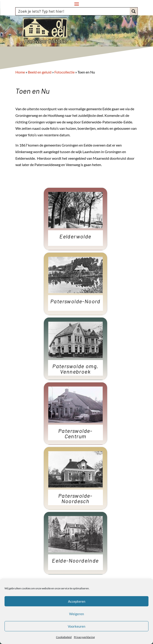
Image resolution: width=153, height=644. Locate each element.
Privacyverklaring (84, 637)
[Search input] (73, 11)
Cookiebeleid (64, 637)
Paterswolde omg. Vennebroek (75, 369)
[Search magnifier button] (134, 11)
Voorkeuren (76, 626)
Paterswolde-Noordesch (75, 499)
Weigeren (76, 614)
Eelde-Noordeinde (75, 561)
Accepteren (77, 601)
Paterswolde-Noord (75, 301)
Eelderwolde (75, 237)
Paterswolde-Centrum (75, 434)
